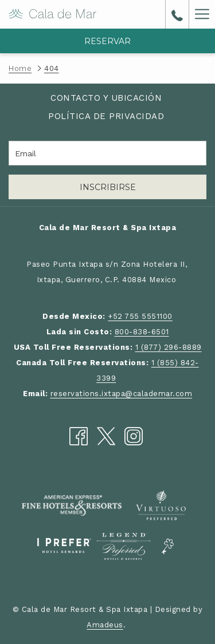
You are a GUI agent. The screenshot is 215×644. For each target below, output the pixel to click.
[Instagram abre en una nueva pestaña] (134, 435)
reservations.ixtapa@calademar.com (122, 394)
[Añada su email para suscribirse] (107, 153)
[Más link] (202, 14)
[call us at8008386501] (177, 14)
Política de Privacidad (106, 116)
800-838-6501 (142, 332)
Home (20, 68)
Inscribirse (108, 187)
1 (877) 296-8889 (169, 347)
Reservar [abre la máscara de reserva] (107, 41)
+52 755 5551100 (140, 316)
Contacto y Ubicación (106, 98)
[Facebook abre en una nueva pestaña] (79, 435)
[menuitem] (106, 98)
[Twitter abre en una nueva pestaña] (106, 435)
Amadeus (105, 625)
